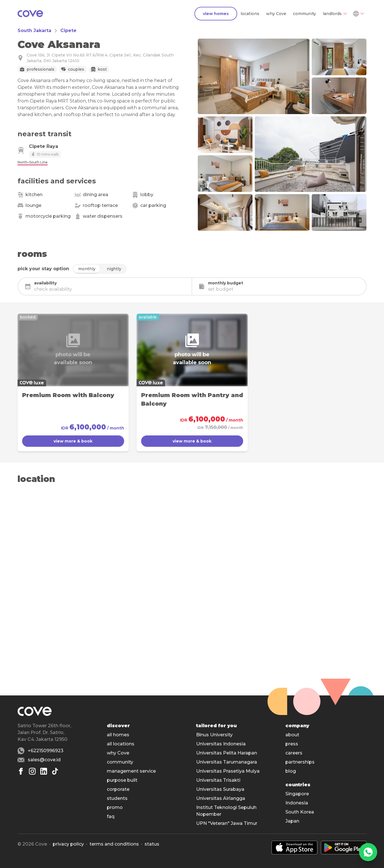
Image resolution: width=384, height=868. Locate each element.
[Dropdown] (358, 14)
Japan (292, 821)
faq (111, 816)
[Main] (30, 14)
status (152, 844)
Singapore (297, 794)
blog (291, 771)
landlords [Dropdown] (335, 14)
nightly (114, 269)
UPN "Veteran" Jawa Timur (227, 823)
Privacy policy (68, 844)
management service (131, 771)
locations (250, 14)
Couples (76, 69)
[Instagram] (32, 771)
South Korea (300, 812)
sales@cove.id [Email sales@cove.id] (44, 760)
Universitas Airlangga (221, 798)
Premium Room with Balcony (68, 395)
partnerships (300, 762)
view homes (216, 14)
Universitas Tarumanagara (227, 762)
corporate (118, 789)
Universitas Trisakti (218, 780)
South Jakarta (34, 31)
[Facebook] (21, 771)
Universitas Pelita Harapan (227, 753)
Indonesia (297, 803)
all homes (118, 735)
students (117, 798)
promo (115, 807)
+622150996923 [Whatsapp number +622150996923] (46, 751)
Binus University (214, 735)
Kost (102, 69)
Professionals (41, 69)
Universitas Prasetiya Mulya (228, 771)
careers (294, 753)
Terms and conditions (114, 844)
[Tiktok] (55, 771)
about (292, 735)
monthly (87, 269)
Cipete (68, 31)
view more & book (73, 441)
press (292, 744)
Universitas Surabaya (220, 789)
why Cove (276, 14)
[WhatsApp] (368, 852)
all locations (121, 744)
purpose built (122, 780)
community (305, 14)
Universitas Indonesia (221, 744)
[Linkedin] (44, 771)
